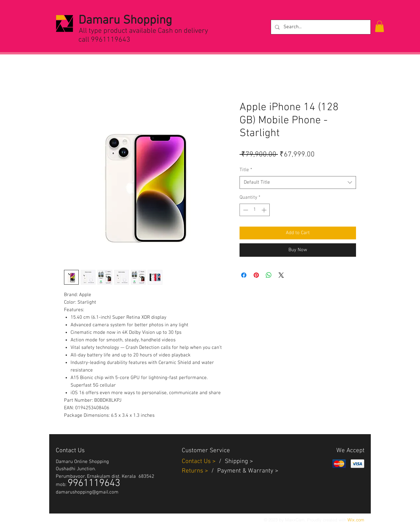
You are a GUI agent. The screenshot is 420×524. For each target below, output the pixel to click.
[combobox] (298, 182)
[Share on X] (281, 275)
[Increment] (265, 210)
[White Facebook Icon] (73, 519)
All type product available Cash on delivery (143, 31)
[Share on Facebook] (244, 275)
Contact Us (197, 462)
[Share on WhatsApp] (269, 275)
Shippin (235, 462)
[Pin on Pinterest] (256, 275)
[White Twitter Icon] (59, 519)
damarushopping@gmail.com (87, 492)
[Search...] (320, 27)
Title (246, 170)
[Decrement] (245, 210)
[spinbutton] (255, 210)
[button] (379, 26)
